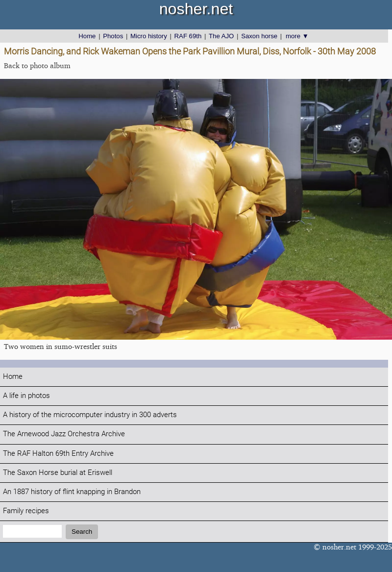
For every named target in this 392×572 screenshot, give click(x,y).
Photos (113, 36)
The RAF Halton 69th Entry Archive (58, 454)
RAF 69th (188, 36)
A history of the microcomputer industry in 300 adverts (90, 415)
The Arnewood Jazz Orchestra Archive (64, 434)
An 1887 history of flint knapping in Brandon (72, 492)
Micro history (149, 36)
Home (87, 36)
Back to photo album (37, 65)
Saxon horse (259, 36)
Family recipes (26, 511)
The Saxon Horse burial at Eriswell (58, 473)
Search (82, 532)
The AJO (221, 36)
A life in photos (26, 396)
